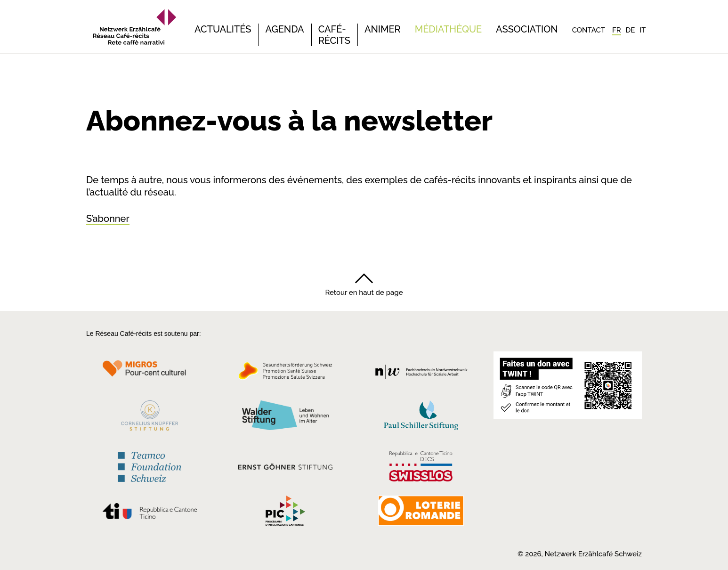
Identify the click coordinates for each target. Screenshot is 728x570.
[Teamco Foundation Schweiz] (150, 466)
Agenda (284, 29)
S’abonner (108, 219)
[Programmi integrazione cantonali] (285, 513)
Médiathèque (448, 29)
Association (527, 29)
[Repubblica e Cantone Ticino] (150, 513)
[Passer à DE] (631, 30)
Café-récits (334, 35)
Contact (589, 30)
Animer (383, 29)
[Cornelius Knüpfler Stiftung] (150, 418)
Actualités (223, 29)
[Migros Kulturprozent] (150, 374)
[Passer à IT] (643, 30)
